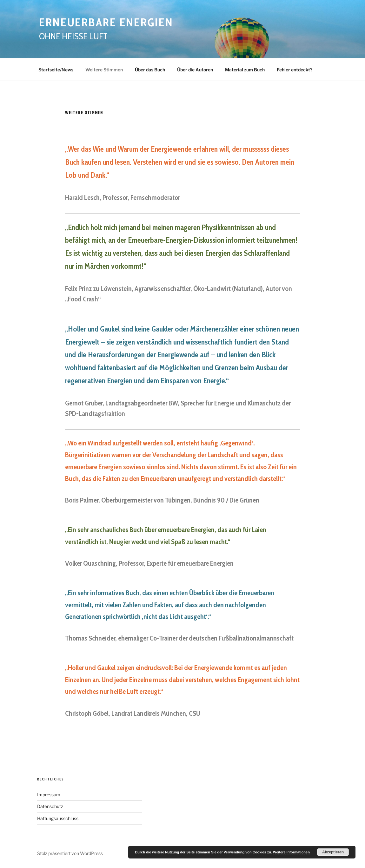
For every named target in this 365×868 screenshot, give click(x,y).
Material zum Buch (245, 70)
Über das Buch (150, 70)
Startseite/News (56, 70)
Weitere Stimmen (104, 70)
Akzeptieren (333, 852)
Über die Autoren (195, 70)
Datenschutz (50, 806)
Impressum (49, 795)
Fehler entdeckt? (295, 70)
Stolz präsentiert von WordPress (70, 853)
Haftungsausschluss (58, 818)
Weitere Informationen (291, 852)
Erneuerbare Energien (106, 22)
